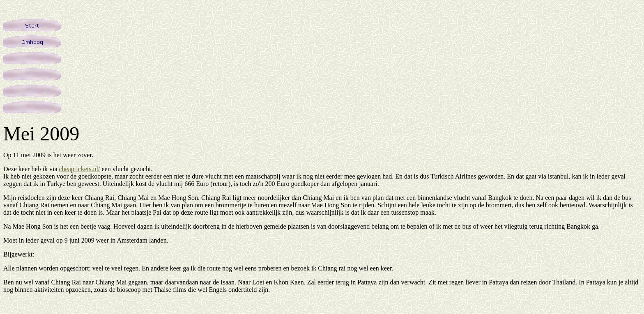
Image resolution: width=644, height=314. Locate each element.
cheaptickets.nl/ (79, 169)
